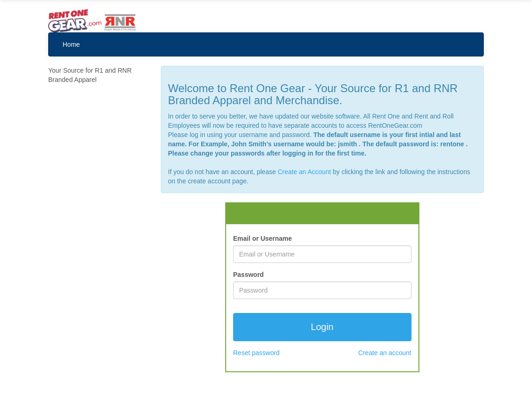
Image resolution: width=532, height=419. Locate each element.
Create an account (385, 353)
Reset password (256, 353)
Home (71, 44)
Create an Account (304, 172)
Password (248, 275)
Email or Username (263, 238)
